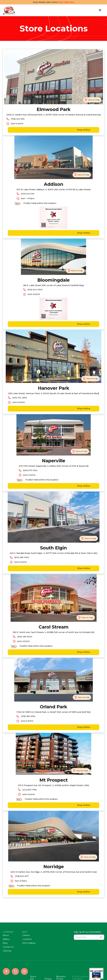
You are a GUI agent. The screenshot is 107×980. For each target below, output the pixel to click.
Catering (7, 951)
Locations (27, 939)
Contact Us (8, 947)
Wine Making (29, 943)
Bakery (6, 939)
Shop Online (51, 130)
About (6, 935)
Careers (26, 935)
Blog (5, 943)
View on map (94, 100)
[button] (100, 10)
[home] (9, 10)
